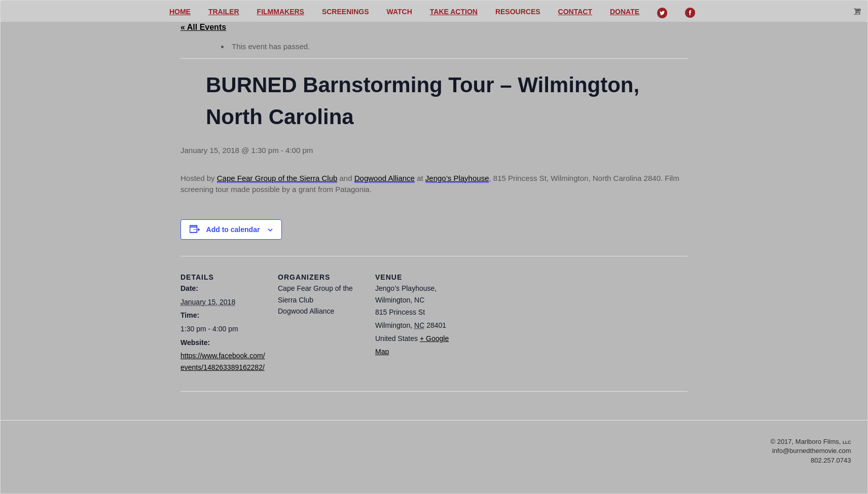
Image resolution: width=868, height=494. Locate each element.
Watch (400, 12)
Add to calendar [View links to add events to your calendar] (233, 230)
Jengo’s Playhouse (457, 178)
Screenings (346, 12)
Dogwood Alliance (385, 178)
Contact (575, 12)
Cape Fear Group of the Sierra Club (277, 178)
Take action (454, 12)
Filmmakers (281, 12)
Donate (625, 12)
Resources (518, 12)
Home (180, 12)
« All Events (203, 27)
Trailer (224, 12)
